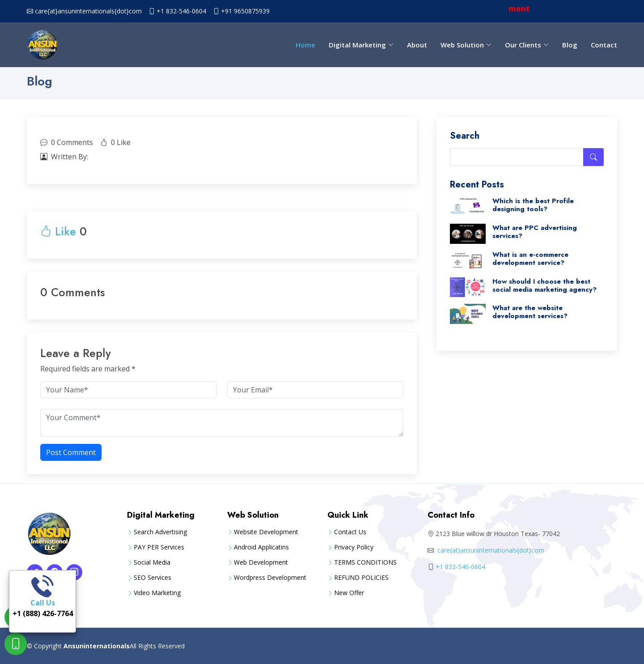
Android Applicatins (261, 547)
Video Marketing (157, 593)
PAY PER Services (159, 547)
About (417, 45)
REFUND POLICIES (361, 578)
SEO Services (153, 578)
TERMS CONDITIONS (365, 562)
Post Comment (71, 452)
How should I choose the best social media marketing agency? (544, 285)
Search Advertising (160, 532)
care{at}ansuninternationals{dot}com (88, 11)
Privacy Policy (354, 547)
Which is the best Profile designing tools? (533, 205)
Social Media (152, 562)
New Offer (349, 593)
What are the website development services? (530, 312)
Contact (604, 45)
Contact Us (350, 532)
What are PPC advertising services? (535, 232)
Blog (570, 45)
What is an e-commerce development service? (530, 259)
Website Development (266, 532)
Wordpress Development (270, 578)
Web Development (261, 562)
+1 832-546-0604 (181, 11)
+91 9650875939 (245, 11)
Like (58, 231)
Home (305, 45)
